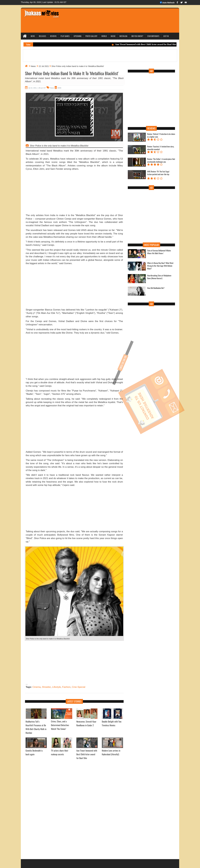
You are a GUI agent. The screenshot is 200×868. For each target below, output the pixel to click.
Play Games (65, 36)
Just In (166, 36)
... (27, 684)
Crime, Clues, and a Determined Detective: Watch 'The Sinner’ (60, 725)
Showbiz (46, 687)
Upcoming (77, 36)
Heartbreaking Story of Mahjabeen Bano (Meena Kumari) (159, 277)
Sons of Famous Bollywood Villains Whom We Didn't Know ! (159, 252)
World (104, 36)
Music (113, 36)
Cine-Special (78, 687)
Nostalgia (123, 36)
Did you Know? (137, 36)
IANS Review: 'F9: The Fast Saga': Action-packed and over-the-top (158, 173)
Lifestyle (57, 687)
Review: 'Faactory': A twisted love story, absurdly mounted (161, 148)
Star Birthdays (153, 36)
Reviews (53, 36)
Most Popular (151, 245)
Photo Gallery (91, 36)
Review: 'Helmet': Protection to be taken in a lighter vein (161, 135)
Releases (42, 36)
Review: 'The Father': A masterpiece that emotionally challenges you (161, 160)
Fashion (66, 687)
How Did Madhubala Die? (156, 288)
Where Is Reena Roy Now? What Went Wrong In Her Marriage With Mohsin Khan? (160, 266)
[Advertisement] (114, 17)
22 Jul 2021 (44, 66)
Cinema (37, 687)
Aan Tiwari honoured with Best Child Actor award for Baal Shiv (146, 44)
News (33, 36)
